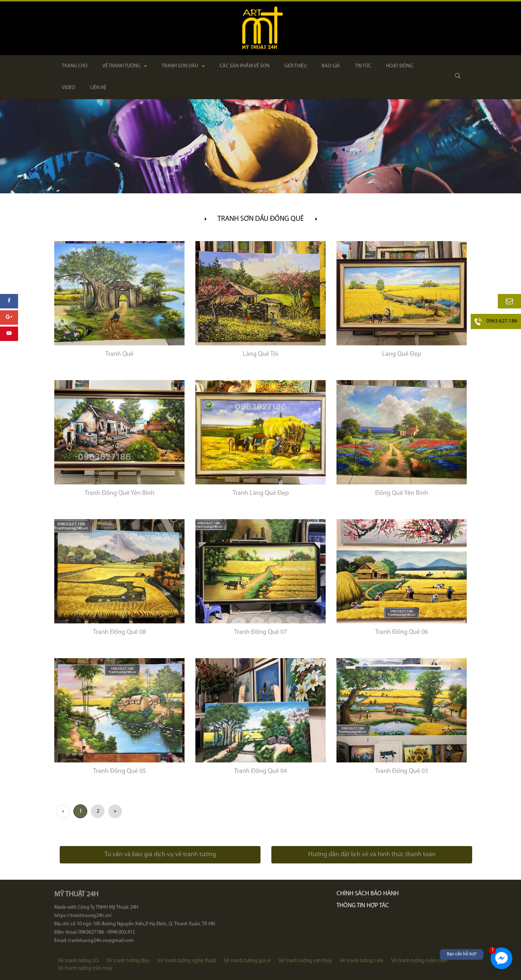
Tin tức (363, 66)
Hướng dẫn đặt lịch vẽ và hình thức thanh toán (372, 855)
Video (69, 88)
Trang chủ (75, 66)
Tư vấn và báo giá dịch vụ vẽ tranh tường (160, 855)
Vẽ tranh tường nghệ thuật (187, 961)
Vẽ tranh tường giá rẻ (247, 961)
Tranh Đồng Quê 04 (260, 771)
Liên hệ (98, 88)
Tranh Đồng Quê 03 (402, 771)
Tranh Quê (119, 354)
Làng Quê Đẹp (402, 354)
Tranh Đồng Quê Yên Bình (120, 493)
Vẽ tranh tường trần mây (85, 969)
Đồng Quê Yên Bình (402, 493)
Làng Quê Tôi (260, 354)
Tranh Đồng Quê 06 (402, 632)
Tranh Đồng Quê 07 (260, 632)
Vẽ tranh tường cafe (362, 961)
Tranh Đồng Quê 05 (119, 771)
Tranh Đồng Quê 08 (119, 632)
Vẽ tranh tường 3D (78, 961)
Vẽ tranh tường (125, 66)
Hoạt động (399, 66)
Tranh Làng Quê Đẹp (261, 493)
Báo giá (331, 66)
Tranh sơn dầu (183, 66)
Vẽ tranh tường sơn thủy (305, 961)
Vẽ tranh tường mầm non (419, 961)
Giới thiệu (296, 66)
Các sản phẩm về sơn (245, 66)
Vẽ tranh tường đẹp (128, 961)
